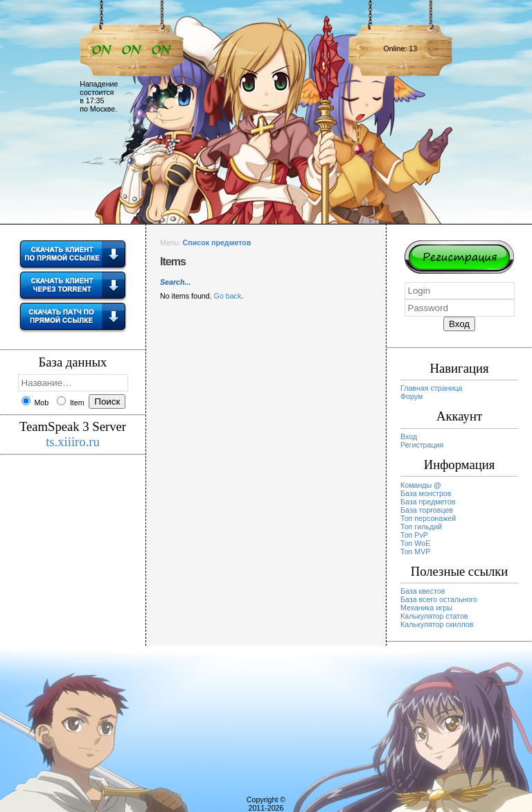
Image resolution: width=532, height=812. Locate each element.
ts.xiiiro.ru (73, 442)
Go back (228, 296)
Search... (175, 282)
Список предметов (217, 242)
